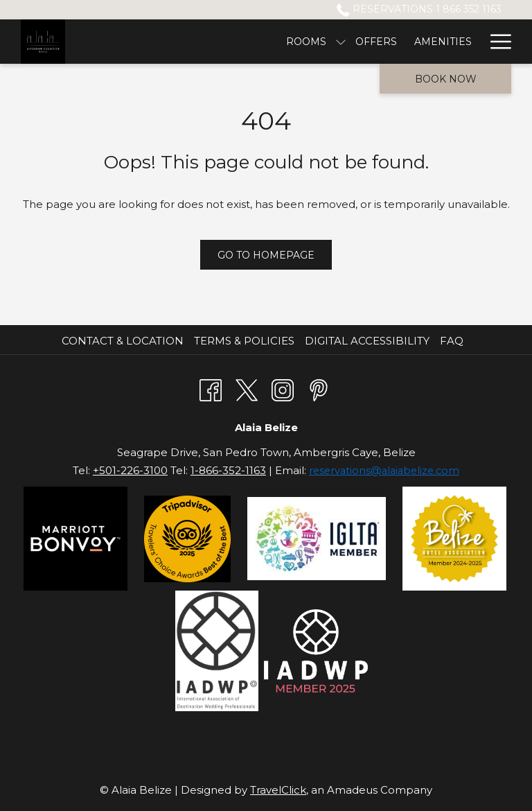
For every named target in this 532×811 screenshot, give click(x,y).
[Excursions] (347, 42)
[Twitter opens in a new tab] (247, 389)
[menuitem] (124, 341)
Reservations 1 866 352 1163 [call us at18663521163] (419, 9)
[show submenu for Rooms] (165, 42)
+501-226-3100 (130, 470)
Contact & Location (123, 341)
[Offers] (201, 42)
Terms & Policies (244, 341)
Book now (446, 79)
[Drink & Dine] (435, 42)
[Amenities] (267, 42)
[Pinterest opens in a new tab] (319, 389)
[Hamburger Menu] (496, 42)
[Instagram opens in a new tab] (283, 389)
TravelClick (278, 790)
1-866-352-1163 (228, 470)
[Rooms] (131, 42)
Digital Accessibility (367, 341)
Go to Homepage (266, 255)
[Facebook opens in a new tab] (211, 389)
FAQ (452, 341)
